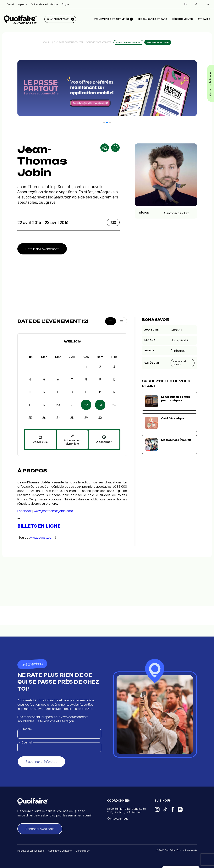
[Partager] (105, 148)
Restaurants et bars (152, 19)
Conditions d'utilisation (60, 851)
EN (186, 4)
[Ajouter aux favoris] (115, 148)
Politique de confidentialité (31, 851)
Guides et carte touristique (45, 4)
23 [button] (100, 405)
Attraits (204, 19)
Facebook (25, 511)
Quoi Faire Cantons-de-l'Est (68, 42)
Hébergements (182, 19)
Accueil (11, 4)
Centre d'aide (83, 851)
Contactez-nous (118, 818)
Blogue (66, 4)
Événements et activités (98, 42)
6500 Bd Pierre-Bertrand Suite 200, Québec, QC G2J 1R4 (126, 810)
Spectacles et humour (179, 363)
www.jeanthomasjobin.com (53, 511)
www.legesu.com (42, 537)
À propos (23, 4)
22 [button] (86, 405)
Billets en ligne (39, 526)
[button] (104, 122)
